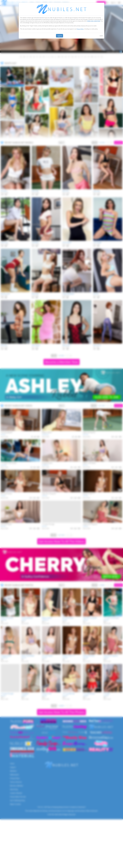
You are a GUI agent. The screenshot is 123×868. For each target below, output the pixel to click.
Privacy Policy (80, 29)
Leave (101, 36)
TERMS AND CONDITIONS (94, 21)
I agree (60, 36)
